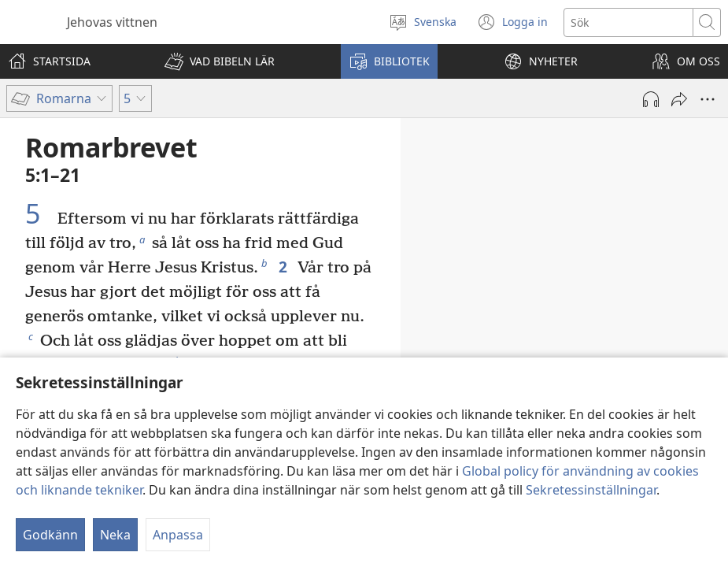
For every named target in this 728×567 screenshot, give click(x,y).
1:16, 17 (474, 307)
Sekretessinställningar (591, 490)
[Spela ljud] (651, 99)
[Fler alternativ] (708, 99)
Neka (115, 535)
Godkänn (50, 535)
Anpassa (178, 535)
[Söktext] (628, 22)
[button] (220, 61)
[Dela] (679, 99)
